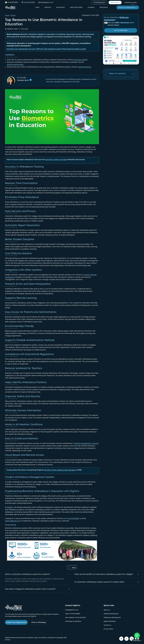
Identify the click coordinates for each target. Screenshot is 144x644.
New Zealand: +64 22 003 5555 (75, 617)
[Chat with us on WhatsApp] (137, 637)
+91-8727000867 (12, 2)
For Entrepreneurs (99, 2)
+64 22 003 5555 (28, 2)
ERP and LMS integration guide (49, 49)
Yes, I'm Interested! (121, 30)
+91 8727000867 (73, 518)
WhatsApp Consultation (73, 621)
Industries (60, 7)
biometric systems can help (56, 160)
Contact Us (107, 625)
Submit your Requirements (128, 7)
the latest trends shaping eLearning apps (59, 470)
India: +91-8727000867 (73, 614)
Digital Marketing (110, 621)
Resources (104, 7)
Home (37, 7)
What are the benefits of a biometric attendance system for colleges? (107, 574)
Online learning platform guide (74, 49)
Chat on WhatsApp (39, 622)
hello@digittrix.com (72, 610)
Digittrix (10, 507)
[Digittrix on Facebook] (126, 639)
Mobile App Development (112, 617)
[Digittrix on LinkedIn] (121, 639)
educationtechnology (15, 64)
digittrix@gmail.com (13, 521)
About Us (107, 610)
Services (48, 7)
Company (91, 7)
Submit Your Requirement (16, 622)
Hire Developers (76, 7)
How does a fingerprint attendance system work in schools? (37, 589)
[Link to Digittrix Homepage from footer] (13, 610)
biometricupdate (80, 60)
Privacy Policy (108, 629)
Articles (13, 15)
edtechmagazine (84, 67)
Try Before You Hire (130, 2)
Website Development (111, 614)
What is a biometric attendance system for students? (37, 574)
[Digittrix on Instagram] (132, 639)
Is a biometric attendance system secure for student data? (107, 582)
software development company (86, 443)
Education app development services (21, 49)
